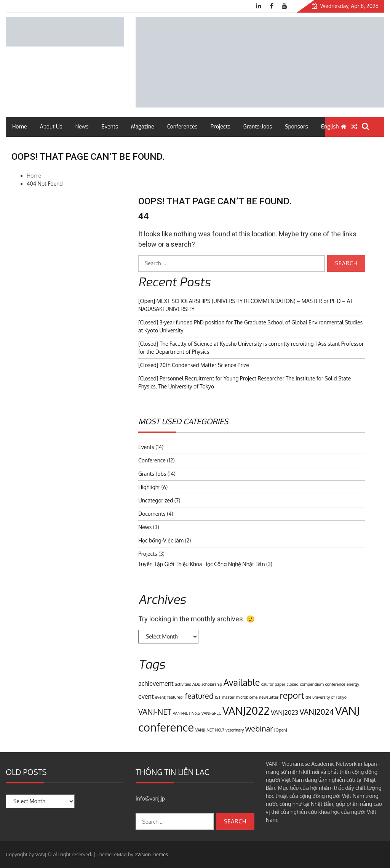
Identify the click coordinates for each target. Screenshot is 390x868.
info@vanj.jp (150, 798)
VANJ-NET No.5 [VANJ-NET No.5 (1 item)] (187, 713)
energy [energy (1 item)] (353, 684)
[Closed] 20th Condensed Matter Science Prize (194, 365)
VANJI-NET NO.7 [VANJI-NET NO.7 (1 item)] (210, 730)
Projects (221, 127)
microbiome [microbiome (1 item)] (247, 697)
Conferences (182, 127)
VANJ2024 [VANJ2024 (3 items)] (317, 712)
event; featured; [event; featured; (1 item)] (169, 697)
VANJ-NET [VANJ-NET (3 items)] (155, 712)
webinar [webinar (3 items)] (259, 728)
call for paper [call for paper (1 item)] (273, 684)
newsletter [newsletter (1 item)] (269, 697)
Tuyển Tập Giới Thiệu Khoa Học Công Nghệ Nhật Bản (202, 564)
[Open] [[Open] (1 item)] (281, 730)
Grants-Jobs (258, 127)
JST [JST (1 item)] (218, 697)
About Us (51, 127)
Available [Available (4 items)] (242, 682)
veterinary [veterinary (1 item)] (235, 730)
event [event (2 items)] (146, 696)
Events (110, 127)
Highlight (149, 487)
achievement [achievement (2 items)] (156, 683)
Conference (152, 460)
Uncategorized (156, 500)
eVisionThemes (151, 854)
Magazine (143, 127)
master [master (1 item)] (228, 697)
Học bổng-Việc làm (161, 540)
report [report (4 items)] (292, 695)
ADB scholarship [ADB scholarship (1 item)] (207, 684)
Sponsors (296, 127)
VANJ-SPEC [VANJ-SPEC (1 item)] (211, 713)
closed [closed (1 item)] (293, 684)
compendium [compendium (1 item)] (312, 684)
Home (19, 127)
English (330, 127)
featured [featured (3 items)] (199, 696)
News (82, 127)
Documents (152, 514)
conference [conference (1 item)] (335, 684)
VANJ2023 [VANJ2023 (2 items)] (285, 712)
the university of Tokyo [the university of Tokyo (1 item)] (326, 697)
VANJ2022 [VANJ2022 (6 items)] (246, 711)
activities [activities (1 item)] (183, 684)
